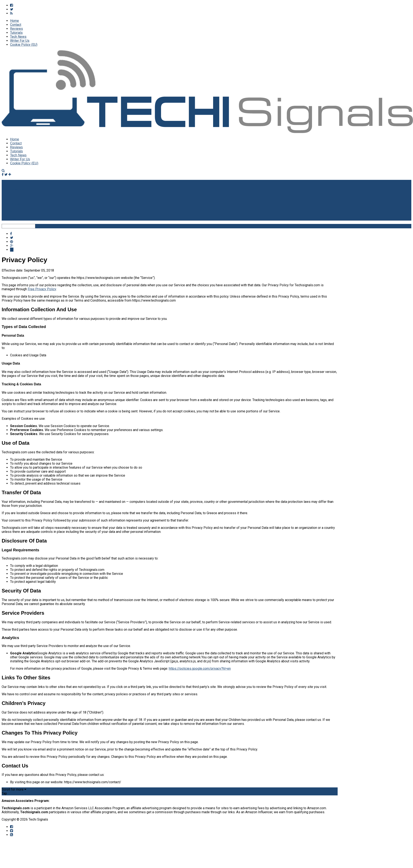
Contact (16, 25)
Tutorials (16, 33)
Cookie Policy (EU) (24, 45)
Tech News (18, 37)
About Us (67, 819)
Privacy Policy (119, 819)
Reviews (16, 29)
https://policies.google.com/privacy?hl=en (200, 669)
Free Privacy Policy (42, 289)
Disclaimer (98, 819)
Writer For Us (20, 41)
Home (14, 21)
